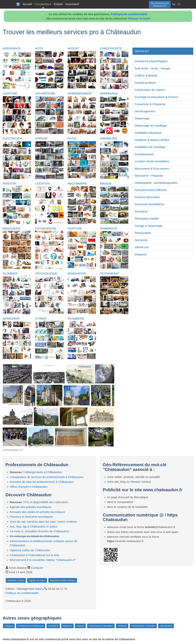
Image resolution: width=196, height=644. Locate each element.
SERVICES (142, 51)
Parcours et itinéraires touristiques (31, 517)
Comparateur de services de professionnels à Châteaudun (47, 477)
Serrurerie (141, 240)
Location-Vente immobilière (152, 161)
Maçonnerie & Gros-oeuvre (152, 168)
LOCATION (42, 183)
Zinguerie (141, 254)
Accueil (27, 4)
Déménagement (145, 111)
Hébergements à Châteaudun (43, 472)
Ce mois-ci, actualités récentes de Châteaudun (39, 531)
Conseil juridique (145, 83)
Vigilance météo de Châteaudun (30, 550)
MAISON (106, 183)
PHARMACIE (109, 228)
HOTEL (72, 138)
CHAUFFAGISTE (111, 48)
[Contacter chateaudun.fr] (179, 4)
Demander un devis (16, 580)
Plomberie (141, 211)
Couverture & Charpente (150, 104)
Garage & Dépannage (148, 226)
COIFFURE (10, 93)
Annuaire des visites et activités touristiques (37, 512)
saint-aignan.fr (166, 626)
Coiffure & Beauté (146, 75)
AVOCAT (73, 48)
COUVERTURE (45, 93)
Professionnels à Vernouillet (143, 626)
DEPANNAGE (109, 93)
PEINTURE (75, 228)
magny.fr (80, 626)
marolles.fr (122, 626)
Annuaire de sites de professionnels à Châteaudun (42, 482)
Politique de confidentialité (129, 14)
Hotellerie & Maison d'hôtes (152, 140)
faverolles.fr (53, 626)
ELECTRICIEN (12, 138)
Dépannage (142, 118)
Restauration (143, 233)
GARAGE (41, 138)
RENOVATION (77, 273)
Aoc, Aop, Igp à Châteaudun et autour (34, 526)
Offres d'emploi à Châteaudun (29, 487)
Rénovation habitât (147, 219)
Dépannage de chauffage (151, 126)
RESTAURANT (110, 273)
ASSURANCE (12, 48)
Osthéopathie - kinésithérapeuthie (156, 183)
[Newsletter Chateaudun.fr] (174, 4)
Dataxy (39, 589)
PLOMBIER (10, 273)
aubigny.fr (9, 626)
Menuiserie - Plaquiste (149, 176)
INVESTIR (9, 183)
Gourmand (72, 4)
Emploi (58, 4)
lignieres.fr (67, 626)
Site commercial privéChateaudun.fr (160, 4)
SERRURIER (11, 319)
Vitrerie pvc (142, 247)
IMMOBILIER (108, 138)
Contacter (37, 568)
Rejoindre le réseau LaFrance (63, 580)
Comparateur (43, 4)
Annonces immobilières (149, 204)
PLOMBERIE (76, 319)
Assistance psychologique (151, 61)
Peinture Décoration (147, 197)
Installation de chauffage (150, 147)
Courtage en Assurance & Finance (156, 97)
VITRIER (41, 319)
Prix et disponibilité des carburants (46, 502)
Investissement (144, 154)
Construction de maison (150, 90)
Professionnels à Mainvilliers (101, 626)
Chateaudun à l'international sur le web (34, 555)
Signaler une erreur (37, 580)
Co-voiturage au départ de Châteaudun (35, 536)
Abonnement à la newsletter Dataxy (43, 560)
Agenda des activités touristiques (31, 507)
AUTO (39, 48)
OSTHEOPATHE (46, 228)
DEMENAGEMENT (80, 93)
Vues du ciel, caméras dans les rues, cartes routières (43, 522)
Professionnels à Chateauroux (31, 626)
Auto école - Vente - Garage (152, 68)
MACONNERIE (77, 183)
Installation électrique (148, 133)
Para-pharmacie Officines (151, 190)
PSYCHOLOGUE (46, 273)
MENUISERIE (12, 228)
